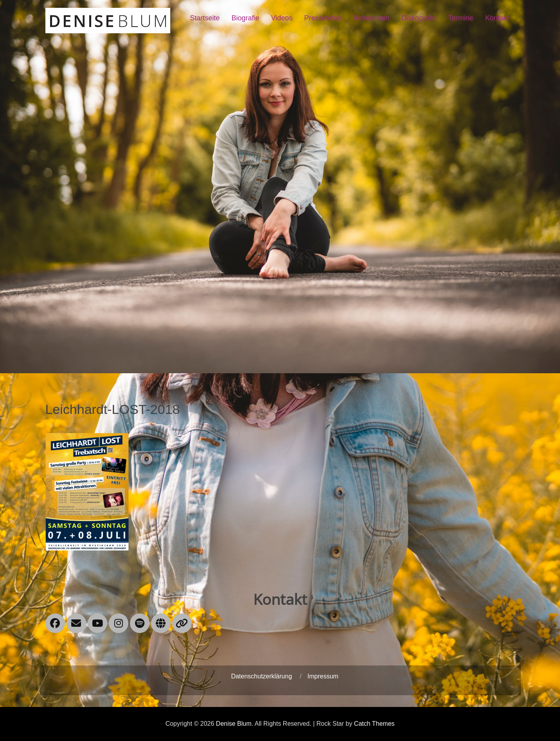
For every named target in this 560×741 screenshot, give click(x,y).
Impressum (323, 676)
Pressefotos (323, 18)
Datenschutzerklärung (261, 676)
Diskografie (419, 18)
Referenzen (371, 18)
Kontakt (497, 18)
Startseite (205, 18)
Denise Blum (234, 724)
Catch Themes (375, 724)
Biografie (246, 18)
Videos (282, 18)
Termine (461, 18)
